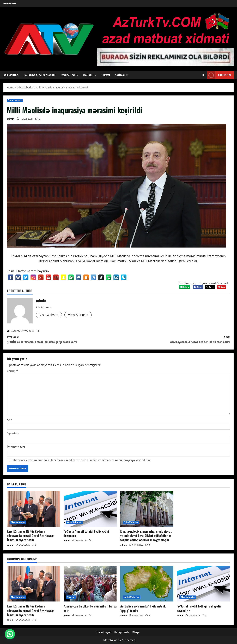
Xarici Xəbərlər (132, 597)
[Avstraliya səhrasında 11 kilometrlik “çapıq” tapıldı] (147, 584)
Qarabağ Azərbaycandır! (40, 75)
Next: (174, 339)
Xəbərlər (68, 75)
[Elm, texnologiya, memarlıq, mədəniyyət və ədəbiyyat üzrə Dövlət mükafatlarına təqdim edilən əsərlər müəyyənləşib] (147, 509)
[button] (10, 634)
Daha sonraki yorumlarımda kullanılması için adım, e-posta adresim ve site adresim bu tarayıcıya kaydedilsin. (81, 460)
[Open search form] (203, 75)
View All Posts (78, 315)
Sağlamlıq (122, 75)
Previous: (63, 339)
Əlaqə (136, 632)
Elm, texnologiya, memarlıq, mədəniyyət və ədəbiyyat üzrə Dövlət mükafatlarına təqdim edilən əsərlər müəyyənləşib (146, 535)
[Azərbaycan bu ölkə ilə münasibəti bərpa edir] (90, 584)
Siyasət (71, 597)
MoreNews (110, 640)
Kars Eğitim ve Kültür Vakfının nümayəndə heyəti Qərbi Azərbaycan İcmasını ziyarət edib (31, 535)
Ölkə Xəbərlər (15, 101)
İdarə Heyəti (104, 632)
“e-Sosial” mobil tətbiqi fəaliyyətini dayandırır (86, 533)
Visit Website (49, 315)
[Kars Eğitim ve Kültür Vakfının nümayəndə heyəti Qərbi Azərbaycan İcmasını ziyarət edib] (34, 509)
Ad (10, 420)
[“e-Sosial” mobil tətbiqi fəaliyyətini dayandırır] (90, 509)
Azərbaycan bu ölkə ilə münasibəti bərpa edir (90, 608)
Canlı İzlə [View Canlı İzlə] (219, 75)
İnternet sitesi (16, 447)
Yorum (12, 371)
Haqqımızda (122, 632)
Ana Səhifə (11, 75)
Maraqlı (88, 75)
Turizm (106, 75)
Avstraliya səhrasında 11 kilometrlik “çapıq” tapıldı (143, 608)
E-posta (13, 433)
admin (11, 119)
